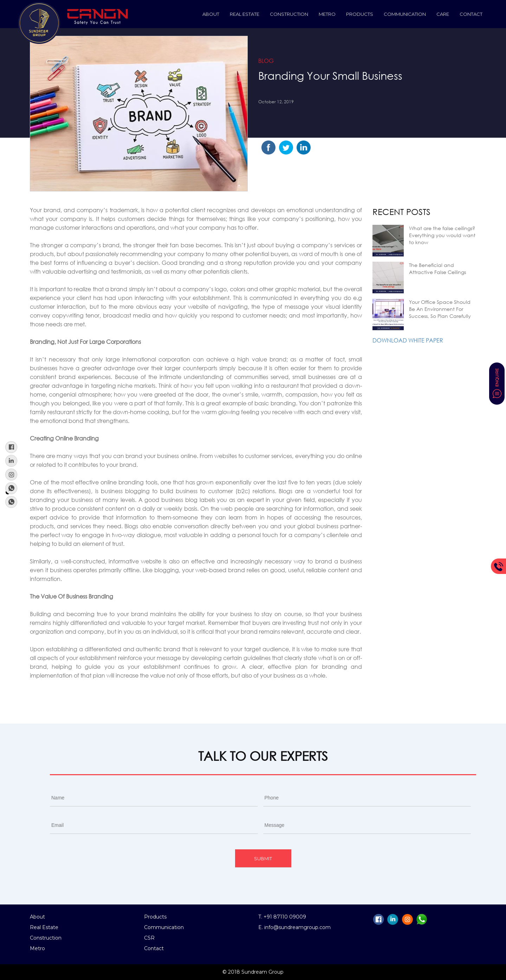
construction (289, 14)
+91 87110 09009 (285, 917)
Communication (405, 14)
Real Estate (245, 14)
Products (360, 14)
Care (443, 14)
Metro (327, 14)
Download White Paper (408, 340)
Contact (471, 14)
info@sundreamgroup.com (297, 927)
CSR (149, 938)
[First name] (154, 798)
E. (261, 927)
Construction (46, 938)
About (211, 14)
